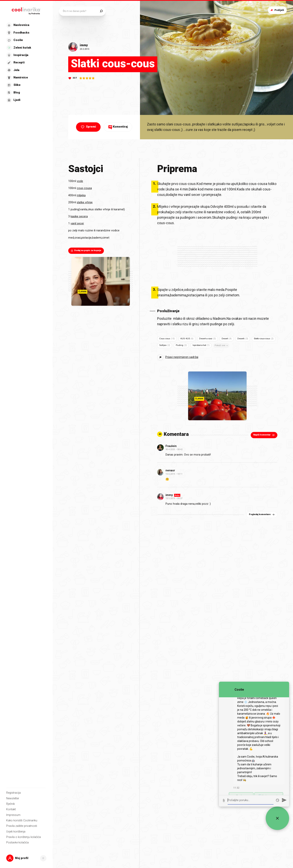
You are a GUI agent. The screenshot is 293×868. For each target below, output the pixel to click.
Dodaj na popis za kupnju (86, 251)
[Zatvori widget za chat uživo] (277, 818)
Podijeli (277, 10)
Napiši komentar (264, 435)
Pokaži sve (222, 346)
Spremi (88, 127)
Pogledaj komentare (262, 515)
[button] (26, 858)
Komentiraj (118, 127)
